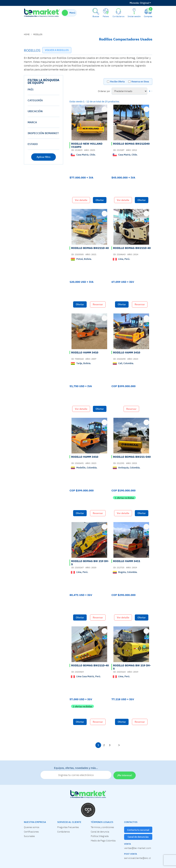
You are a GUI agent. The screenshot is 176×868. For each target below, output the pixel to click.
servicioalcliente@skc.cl (137, 858)
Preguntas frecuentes (68, 827)
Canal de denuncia (100, 832)
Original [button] (140, 3)
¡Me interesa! (125, 775)
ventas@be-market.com (138, 848)
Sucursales (29, 836)
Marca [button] (32, 122)
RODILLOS (38, 34)
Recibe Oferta (117, 82)
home (27, 34)
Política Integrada (100, 836)
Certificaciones (31, 832)
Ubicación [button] (35, 111)
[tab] (44, 90)
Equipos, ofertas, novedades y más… (76, 773)
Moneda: (135, 3)
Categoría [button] (35, 100)
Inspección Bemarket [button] (43, 133)
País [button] (31, 89)
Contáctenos (63, 832)
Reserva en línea (140, 82)
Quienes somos (32, 827)
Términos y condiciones (102, 827)
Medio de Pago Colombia (103, 841)
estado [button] (33, 144)
